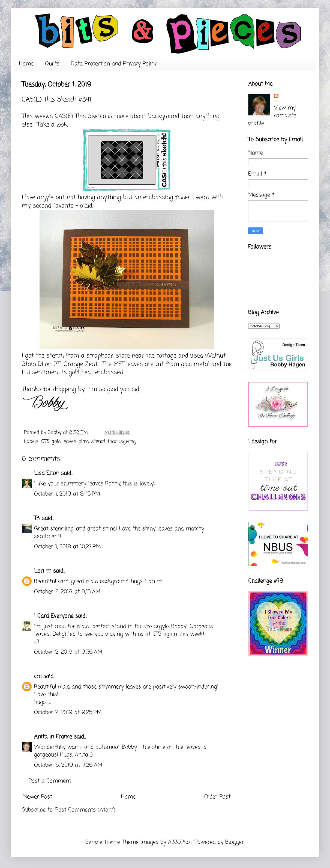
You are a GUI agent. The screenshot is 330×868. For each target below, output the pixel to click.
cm (38, 676)
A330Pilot (180, 842)
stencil (98, 442)
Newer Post (38, 797)
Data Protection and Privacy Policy (114, 64)
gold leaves (64, 442)
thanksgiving (122, 442)
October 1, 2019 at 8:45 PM (67, 494)
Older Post (217, 797)
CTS (45, 442)
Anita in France (53, 737)
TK (37, 518)
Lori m (43, 571)
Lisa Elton (47, 473)
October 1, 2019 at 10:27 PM (67, 547)
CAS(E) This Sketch (80, 116)
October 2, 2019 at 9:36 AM (68, 652)
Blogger (235, 842)
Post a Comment (50, 781)
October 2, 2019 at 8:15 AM (67, 592)
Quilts (52, 64)
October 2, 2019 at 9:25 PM (68, 713)
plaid (84, 442)
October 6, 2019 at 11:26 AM (68, 765)
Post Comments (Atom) (85, 810)
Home (26, 64)
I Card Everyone (54, 616)
